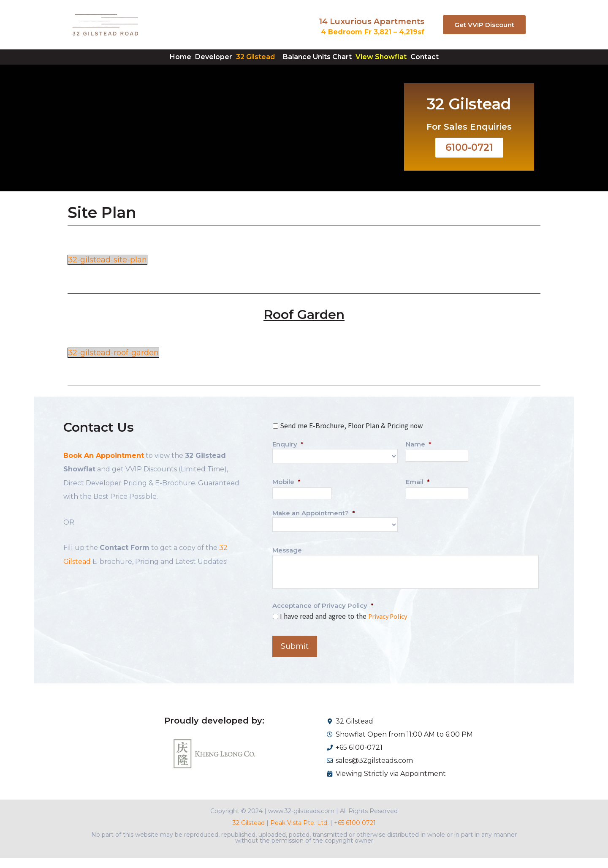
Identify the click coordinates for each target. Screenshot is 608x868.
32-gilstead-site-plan (111, 272)
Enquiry (288, 457)
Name (419, 457)
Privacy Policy (389, 627)
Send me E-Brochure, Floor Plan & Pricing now (351, 438)
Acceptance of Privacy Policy (323, 616)
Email (418, 494)
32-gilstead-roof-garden (117, 365)
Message (287, 561)
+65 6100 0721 (354, 833)
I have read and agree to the (345, 627)
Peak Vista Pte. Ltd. (299, 833)
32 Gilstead (248, 63)
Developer (191, 63)
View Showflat (404, 63)
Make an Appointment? (314, 525)
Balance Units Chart (325, 63)
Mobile (286, 494)
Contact (463, 63)
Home (142, 63)
